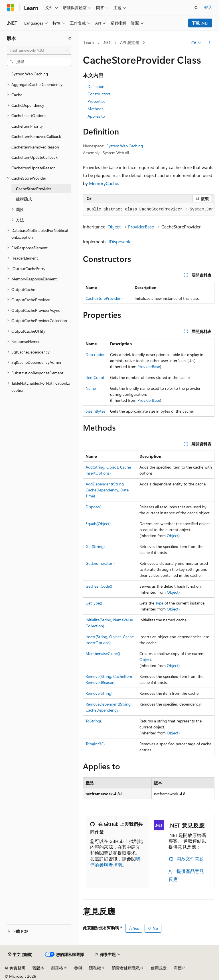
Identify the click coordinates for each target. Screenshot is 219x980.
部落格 (57, 968)
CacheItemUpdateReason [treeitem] (34, 168)
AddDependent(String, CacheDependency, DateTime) (107, 490)
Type (159, 603)
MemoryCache (104, 183)
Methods (95, 109)
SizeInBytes (95, 411)
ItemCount (95, 377)
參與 (78, 968)
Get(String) (95, 546)
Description (96, 355)
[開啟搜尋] (196, 8)
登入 (208, 7)
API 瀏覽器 (130, 42)
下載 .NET (200, 23)
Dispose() (94, 507)
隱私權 (95, 968)
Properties (96, 101)
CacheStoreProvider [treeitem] (34, 189)
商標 (178, 968)
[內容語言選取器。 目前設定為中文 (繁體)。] (20, 955)
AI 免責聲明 (15, 968)
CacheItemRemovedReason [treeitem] (35, 147)
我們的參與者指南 (115, 862)
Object (114, 227)
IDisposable (120, 241)
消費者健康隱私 (126, 968)
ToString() (94, 721)
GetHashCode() (99, 586)
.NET (107, 42)
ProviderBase (141, 227)
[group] (149, 210)
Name (91, 388)
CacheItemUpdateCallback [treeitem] (35, 157)
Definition (96, 86)
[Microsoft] (11, 8)
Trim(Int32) (95, 744)
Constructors (99, 94)
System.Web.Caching (125, 146)
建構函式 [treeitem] (24, 199)
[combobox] (39, 50)
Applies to (96, 116)
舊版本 (38, 968)
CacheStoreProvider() (104, 298)
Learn (89, 42)
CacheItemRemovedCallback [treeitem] (36, 136)
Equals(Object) (98, 524)
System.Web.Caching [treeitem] (30, 74)
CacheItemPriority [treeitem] (27, 126)
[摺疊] (70, 38)
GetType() (94, 603)
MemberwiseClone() (103, 653)
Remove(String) (99, 693)
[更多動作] (209, 43)
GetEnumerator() (100, 563)
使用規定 (159, 968)
